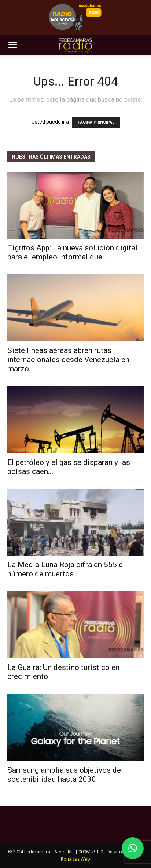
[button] (12, 45)
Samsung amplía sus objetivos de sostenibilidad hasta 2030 (64, 775)
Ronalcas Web (75, 859)
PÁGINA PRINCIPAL (96, 122)
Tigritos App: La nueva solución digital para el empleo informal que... (72, 252)
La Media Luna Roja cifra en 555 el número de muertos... (66, 569)
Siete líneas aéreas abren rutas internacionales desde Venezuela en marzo (68, 360)
